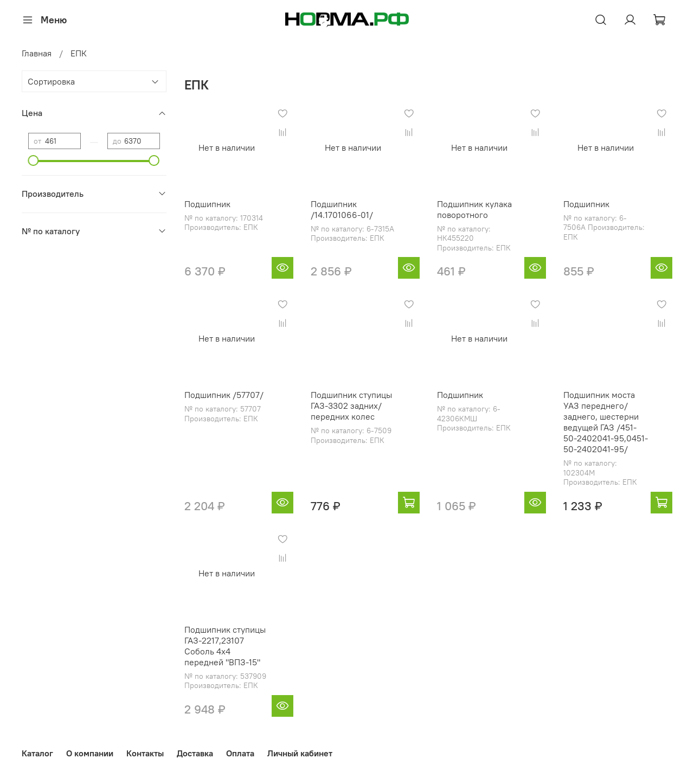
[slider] (34, 160)
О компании (90, 753)
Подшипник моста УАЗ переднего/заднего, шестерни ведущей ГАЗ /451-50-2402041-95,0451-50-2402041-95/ (606, 422)
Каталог (37, 753)
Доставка (195, 753)
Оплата (240, 753)
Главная (37, 53)
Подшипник (207, 204)
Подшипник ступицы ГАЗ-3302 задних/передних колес (351, 406)
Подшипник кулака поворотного (474, 209)
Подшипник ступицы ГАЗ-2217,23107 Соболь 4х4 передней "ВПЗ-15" (225, 646)
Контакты (145, 753)
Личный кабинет (300, 753)
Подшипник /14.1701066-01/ (342, 209)
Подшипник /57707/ (224, 395)
